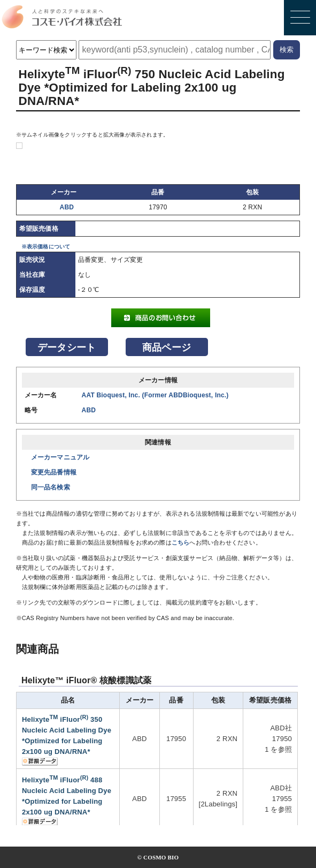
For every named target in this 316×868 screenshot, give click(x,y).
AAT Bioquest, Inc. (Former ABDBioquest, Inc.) (155, 395)
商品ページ (167, 348)
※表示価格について (46, 247)
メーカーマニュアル (60, 457)
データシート (67, 348)
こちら (181, 542)
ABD (67, 207)
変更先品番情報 (54, 472)
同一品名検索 (51, 487)
